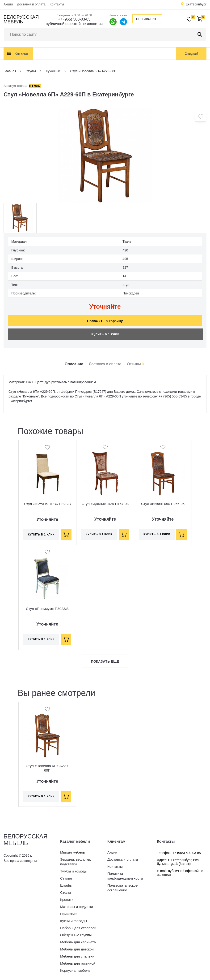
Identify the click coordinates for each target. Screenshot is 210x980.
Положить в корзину (105, 319)
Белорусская (21, 19)
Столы (65, 890)
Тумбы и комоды (74, 869)
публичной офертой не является (74, 24)
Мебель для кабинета (78, 940)
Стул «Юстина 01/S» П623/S (47, 502)
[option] (105, 156)
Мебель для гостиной (78, 961)
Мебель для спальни (77, 954)
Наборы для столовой (78, 926)
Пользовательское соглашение (122, 885)
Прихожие (68, 911)
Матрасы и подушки (77, 904)
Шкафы (66, 883)
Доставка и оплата (31, 4)
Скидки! (191, 54)
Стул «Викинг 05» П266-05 (163, 502)
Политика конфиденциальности (125, 874)
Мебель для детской (77, 947)
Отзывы (135, 362)
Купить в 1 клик (105, 332)
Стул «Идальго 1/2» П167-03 (105, 502)
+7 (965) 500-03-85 (74, 19)
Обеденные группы (76, 933)
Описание (74, 362)
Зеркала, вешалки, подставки (76, 859)
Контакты (57, 4)
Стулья (66, 876)
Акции (8, 4)
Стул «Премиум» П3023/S (47, 606)
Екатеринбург (196, 4)
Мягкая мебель (73, 850)
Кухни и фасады (73, 918)
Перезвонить (147, 19)
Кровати (67, 897)
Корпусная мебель (75, 968)
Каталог (21, 54)
